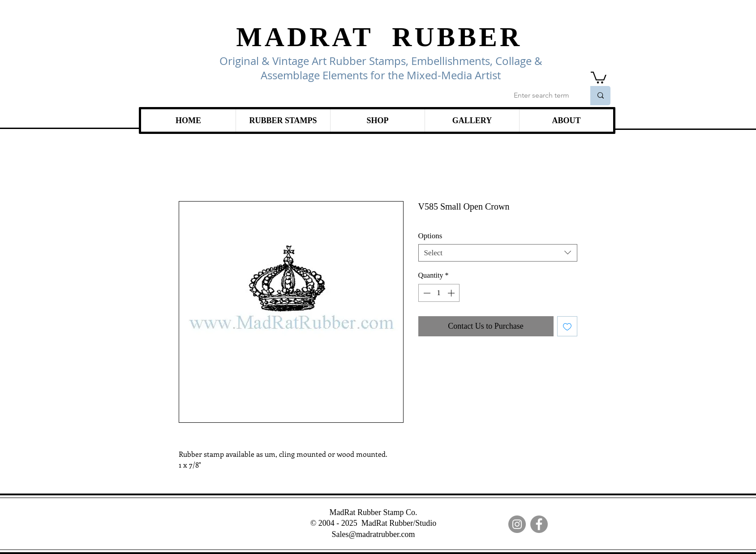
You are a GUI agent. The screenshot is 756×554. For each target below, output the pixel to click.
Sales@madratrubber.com (373, 534)
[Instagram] (517, 524)
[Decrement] (426, 293)
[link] (599, 77)
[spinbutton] (439, 293)
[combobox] (498, 253)
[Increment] (452, 293)
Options (430, 236)
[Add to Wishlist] (567, 326)
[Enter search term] (543, 96)
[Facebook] (539, 524)
